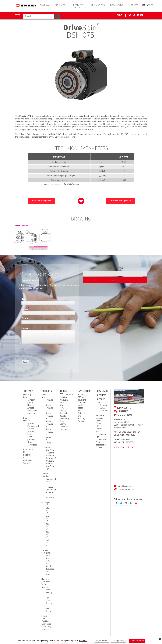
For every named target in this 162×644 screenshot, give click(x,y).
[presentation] (42, 353)
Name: (24, 299)
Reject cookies (102, 641)
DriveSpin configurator (42, 201)
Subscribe (115, 280)
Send (25, 362)
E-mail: (25, 309)
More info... (83, 641)
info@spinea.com (126, 486)
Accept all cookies (137, 641)
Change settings (119, 641)
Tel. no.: (25, 318)
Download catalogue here (121, 201)
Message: (26, 328)
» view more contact (123, 447)
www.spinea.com (127, 489)
